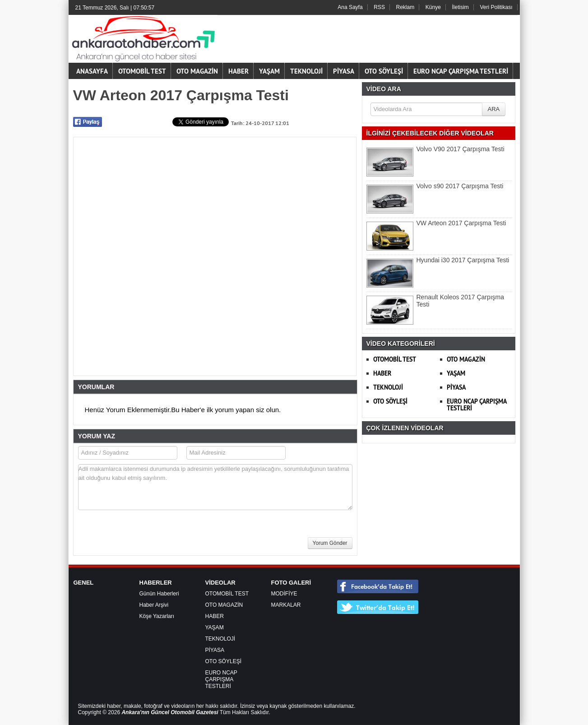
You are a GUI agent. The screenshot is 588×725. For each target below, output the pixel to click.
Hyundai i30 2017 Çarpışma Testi (463, 260)
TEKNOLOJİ (306, 71)
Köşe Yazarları (157, 616)
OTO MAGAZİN (197, 71)
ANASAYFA (92, 71)
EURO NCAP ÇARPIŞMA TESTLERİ (461, 71)
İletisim (461, 7)
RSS (379, 7)
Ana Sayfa (350, 7)
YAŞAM (269, 71)
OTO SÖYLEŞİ (384, 71)
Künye (433, 7)
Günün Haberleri (159, 594)
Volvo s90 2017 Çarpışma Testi (460, 186)
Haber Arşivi (154, 605)
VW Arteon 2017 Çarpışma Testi (461, 223)
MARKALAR (286, 605)
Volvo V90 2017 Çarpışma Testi (461, 149)
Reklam (405, 7)
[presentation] (147, 535)
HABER (238, 71)
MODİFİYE (284, 594)
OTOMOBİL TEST (142, 71)
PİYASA (344, 71)
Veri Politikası (496, 7)
